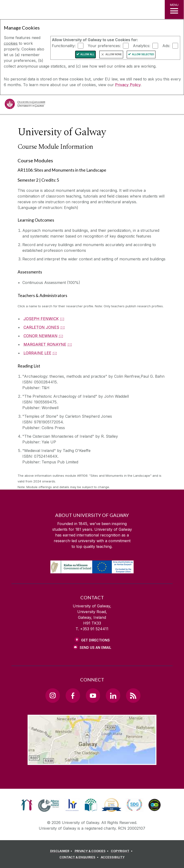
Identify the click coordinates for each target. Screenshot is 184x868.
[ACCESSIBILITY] (113, 857)
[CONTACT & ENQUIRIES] (80, 857)
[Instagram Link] (53, 695)
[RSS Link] (133, 695)
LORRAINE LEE (37, 353)
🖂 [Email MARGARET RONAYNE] (70, 344)
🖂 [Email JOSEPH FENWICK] (62, 319)
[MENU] (174, 10)
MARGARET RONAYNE (45, 344)
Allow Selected (143, 54)
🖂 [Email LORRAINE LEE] (55, 353)
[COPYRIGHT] (122, 851)
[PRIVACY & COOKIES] (92, 851)
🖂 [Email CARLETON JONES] (63, 327)
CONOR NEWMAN (41, 336)
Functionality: (64, 45)
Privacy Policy (128, 85)
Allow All (87, 54)
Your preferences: (104, 45)
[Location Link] (92, 761)
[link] (27, 805)
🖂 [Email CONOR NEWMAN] (61, 336)
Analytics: (142, 45)
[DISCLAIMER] (62, 851)
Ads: (166, 45)
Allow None (114, 54)
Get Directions (95, 640)
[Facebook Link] (73, 695)
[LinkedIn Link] (113, 695)
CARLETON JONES (41, 327)
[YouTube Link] (93, 695)
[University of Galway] (25, 105)
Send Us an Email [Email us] (95, 647)
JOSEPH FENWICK (41, 319)
